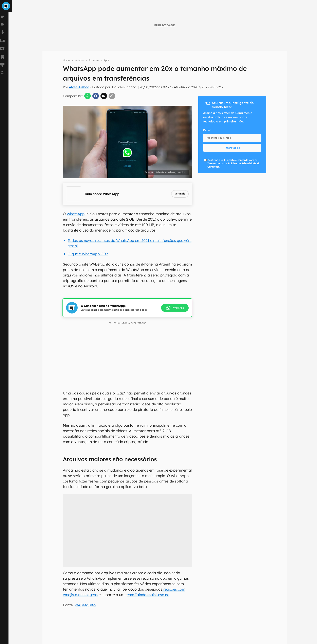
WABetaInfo (85, 605)
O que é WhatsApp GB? (88, 254)
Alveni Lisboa (79, 87)
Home (66, 60)
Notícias (79, 60)
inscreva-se (232, 148)
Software (94, 60)
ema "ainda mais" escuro (148, 595)
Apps (106, 60)
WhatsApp (76, 214)
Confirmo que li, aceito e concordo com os (234, 163)
